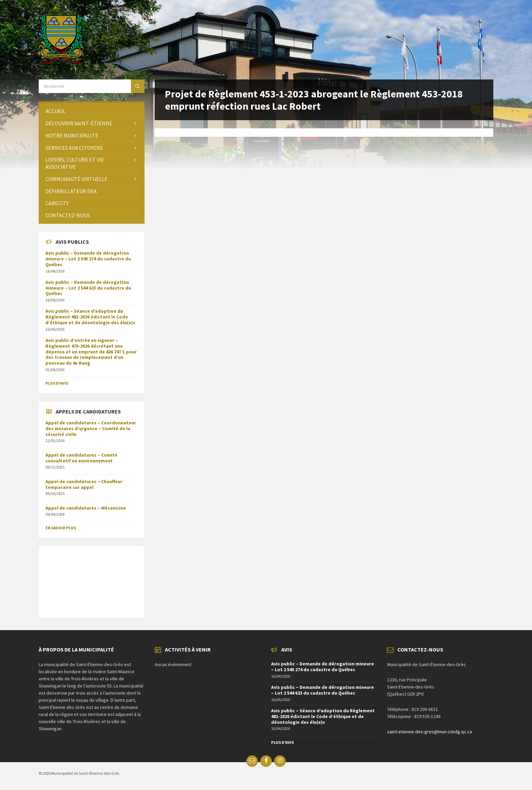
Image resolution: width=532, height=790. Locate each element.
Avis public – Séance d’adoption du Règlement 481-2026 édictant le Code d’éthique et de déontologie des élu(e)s (90, 317)
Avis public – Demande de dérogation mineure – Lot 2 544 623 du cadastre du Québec (88, 288)
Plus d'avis (57, 383)
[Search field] (92, 86)
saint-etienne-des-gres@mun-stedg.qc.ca (430, 732)
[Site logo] (61, 63)
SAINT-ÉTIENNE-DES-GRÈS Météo (92, 578)
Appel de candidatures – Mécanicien (86, 508)
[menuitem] (92, 111)
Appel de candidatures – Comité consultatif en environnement (81, 458)
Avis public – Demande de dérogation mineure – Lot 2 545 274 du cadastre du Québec (88, 259)
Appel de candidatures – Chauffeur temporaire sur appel (84, 484)
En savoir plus (61, 528)
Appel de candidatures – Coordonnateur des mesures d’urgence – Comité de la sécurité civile (91, 428)
